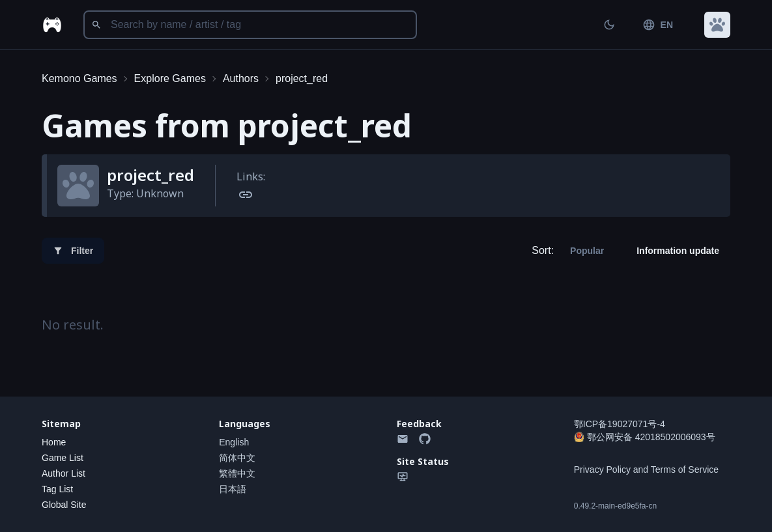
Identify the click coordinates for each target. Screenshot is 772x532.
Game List (63, 458)
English (234, 442)
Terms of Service (685, 469)
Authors (241, 78)
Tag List (57, 489)
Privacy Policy (602, 469)
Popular (587, 251)
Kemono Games (79, 78)
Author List (64, 473)
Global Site (64, 505)
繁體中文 (237, 473)
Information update (678, 251)
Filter (73, 251)
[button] (717, 25)
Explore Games (170, 78)
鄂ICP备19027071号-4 (620, 424)
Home (54, 442)
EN (658, 25)
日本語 (233, 489)
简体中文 (237, 458)
